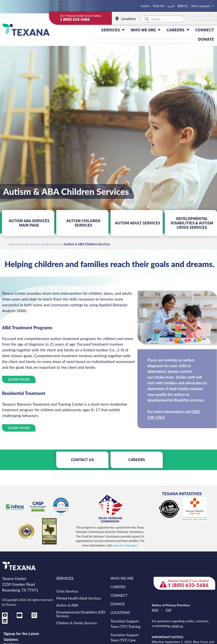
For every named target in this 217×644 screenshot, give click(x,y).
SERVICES (113, 30)
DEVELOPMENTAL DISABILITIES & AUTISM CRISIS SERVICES (192, 223)
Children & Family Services (77, 623)
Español (145, 6)
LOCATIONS (120, 613)
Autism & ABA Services (46, 244)
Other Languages (203, 6)
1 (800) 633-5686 (75, 19)
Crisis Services (67, 591)
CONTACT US (82, 460)
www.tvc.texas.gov (125, 545)
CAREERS (178, 30)
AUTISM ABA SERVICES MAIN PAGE (29, 223)
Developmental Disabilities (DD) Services (81, 614)
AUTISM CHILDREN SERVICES (83, 223)
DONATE (206, 39)
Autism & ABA (67, 605)
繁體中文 (183, 6)
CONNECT (205, 30)
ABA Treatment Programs (27, 328)
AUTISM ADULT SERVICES (138, 223)
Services (25, 244)
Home (13, 244)
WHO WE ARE (146, 30)
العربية (171, 6)
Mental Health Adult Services (79, 598)
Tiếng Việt (158, 6)
